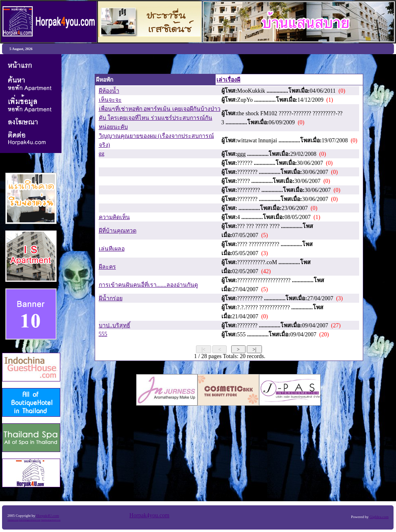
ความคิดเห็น (114, 217)
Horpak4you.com (150, 515)
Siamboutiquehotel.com (51, 520)
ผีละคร (107, 267)
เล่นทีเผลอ (112, 249)
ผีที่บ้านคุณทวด (118, 231)
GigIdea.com (379, 517)
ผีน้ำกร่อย (111, 298)
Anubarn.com (13, 520)
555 (103, 334)
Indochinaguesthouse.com (30, 520)
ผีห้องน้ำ (109, 91)
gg (102, 154)
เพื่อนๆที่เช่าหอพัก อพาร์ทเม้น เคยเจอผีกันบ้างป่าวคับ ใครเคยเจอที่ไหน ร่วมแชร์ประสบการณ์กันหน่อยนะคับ (160, 118)
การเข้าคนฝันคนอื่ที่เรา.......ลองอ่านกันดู (149, 285)
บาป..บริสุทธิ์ (115, 325)
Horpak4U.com (48, 516)
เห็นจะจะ (110, 100)
